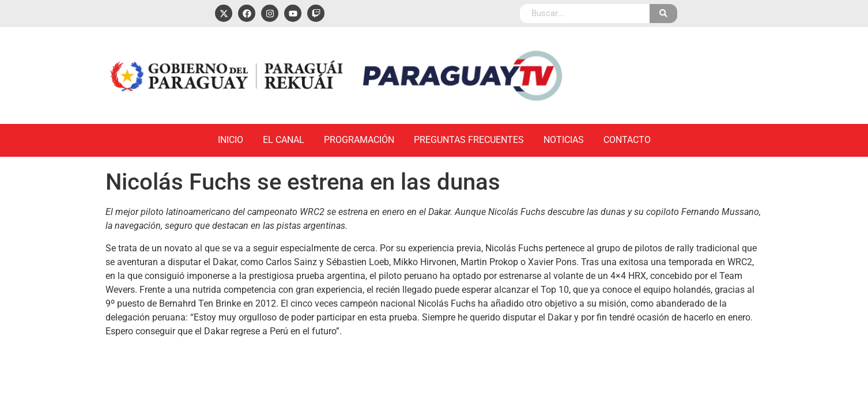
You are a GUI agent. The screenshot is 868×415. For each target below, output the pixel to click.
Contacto (627, 140)
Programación (359, 140)
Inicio (231, 140)
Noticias (564, 140)
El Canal (284, 140)
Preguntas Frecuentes (469, 140)
